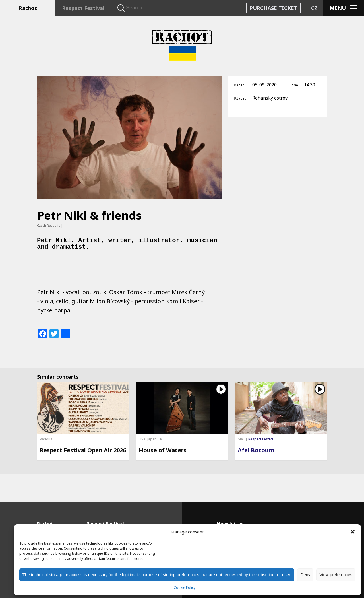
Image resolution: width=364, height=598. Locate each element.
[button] (353, 532)
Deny (305, 575)
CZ (314, 8)
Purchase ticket (273, 8)
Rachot (28, 8)
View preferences (336, 575)
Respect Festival (83, 8)
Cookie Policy (185, 588)
